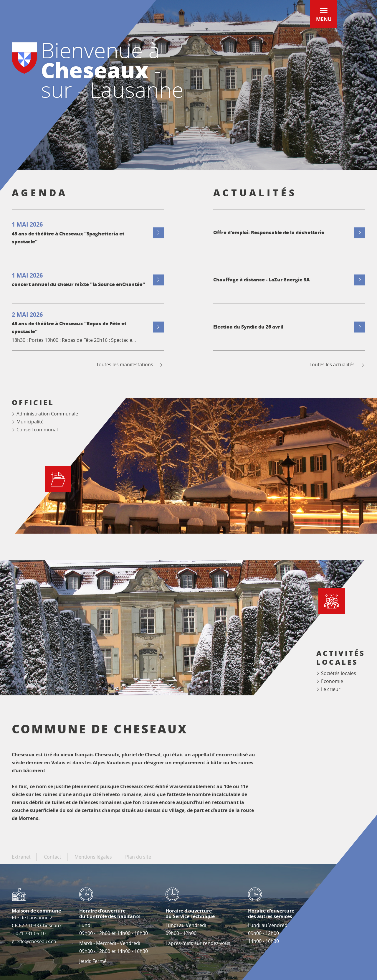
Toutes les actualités (337, 365)
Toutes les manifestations (130, 365)
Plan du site (138, 857)
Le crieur (331, 689)
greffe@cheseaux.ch (34, 941)
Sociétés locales (339, 673)
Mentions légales (93, 857)
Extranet (21, 857)
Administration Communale (47, 414)
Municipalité (30, 422)
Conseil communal (37, 430)
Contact (53, 857)
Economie (332, 681)
